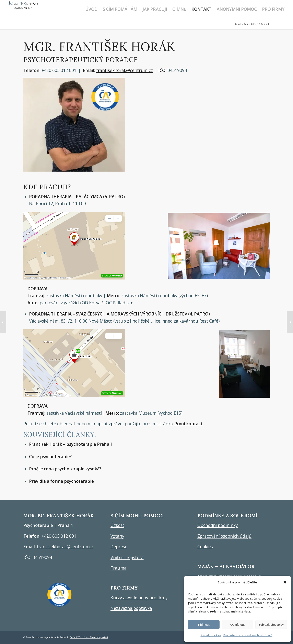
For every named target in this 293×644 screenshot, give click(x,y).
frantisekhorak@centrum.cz (125, 70)
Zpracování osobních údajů (224, 536)
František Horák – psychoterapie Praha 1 (71, 444)
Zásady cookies (211, 635)
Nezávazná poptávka (131, 608)
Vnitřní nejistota (127, 557)
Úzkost (117, 525)
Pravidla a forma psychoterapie (61, 481)
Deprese (119, 547)
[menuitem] (91, 9)
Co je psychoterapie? (50, 457)
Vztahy (117, 536)
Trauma (119, 568)
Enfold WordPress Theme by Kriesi (89, 637)
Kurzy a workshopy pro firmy (139, 598)
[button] (285, 582)
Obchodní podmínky (218, 525)
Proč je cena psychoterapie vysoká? (65, 469)
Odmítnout (237, 625)
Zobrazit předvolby (271, 625)
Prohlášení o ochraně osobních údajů (248, 635)
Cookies (205, 547)
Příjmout (204, 625)
